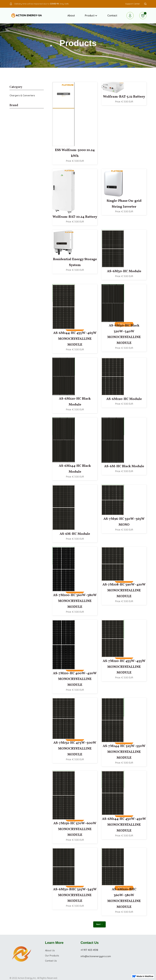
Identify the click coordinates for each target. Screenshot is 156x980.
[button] (91, 16)
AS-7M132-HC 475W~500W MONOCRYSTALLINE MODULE (75, 749)
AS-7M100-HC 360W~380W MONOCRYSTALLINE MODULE (75, 601)
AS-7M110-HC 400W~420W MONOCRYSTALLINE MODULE (75, 679)
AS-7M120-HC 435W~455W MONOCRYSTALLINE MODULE (124, 667)
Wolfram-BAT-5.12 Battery (124, 97)
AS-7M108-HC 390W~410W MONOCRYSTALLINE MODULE (124, 591)
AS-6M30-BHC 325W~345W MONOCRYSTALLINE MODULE (75, 895)
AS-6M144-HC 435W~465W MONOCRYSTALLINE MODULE (75, 339)
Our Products (52, 956)
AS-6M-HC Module (75, 534)
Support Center (133, 4)
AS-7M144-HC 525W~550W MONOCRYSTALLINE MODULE (124, 752)
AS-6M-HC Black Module (124, 466)
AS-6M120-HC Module (124, 399)
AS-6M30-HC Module (124, 271)
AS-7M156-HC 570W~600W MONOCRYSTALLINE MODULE (75, 829)
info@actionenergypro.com (96, 956)
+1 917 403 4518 (89, 950)
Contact (112, 16)
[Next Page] (99, 924)
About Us (50, 950)
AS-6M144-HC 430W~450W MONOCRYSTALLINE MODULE (124, 825)
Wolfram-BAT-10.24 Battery (75, 217)
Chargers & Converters (22, 95)
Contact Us (51, 961)
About (71, 16)
